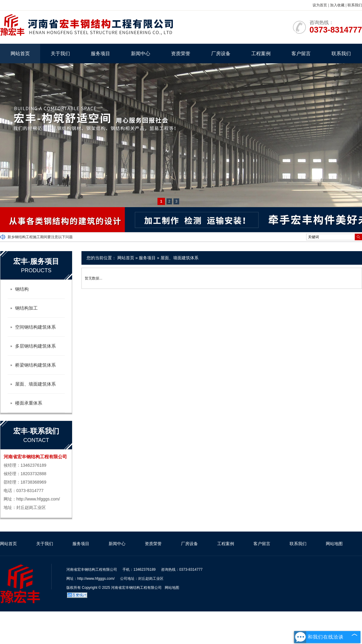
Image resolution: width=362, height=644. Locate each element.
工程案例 (261, 54)
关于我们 (60, 54)
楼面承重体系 (29, 403)
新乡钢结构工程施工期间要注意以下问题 (40, 237)
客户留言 (301, 54)
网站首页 (20, 54)
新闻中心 (141, 54)
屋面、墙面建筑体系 (179, 258)
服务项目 (100, 54)
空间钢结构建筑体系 (35, 327)
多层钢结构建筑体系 (35, 346)
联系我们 (355, 5)
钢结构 (22, 289)
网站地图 (334, 544)
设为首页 (320, 5)
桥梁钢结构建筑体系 (35, 365)
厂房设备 (221, 54)
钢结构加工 (26, 308)
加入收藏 (337, 5)
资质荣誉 (181, 54)
